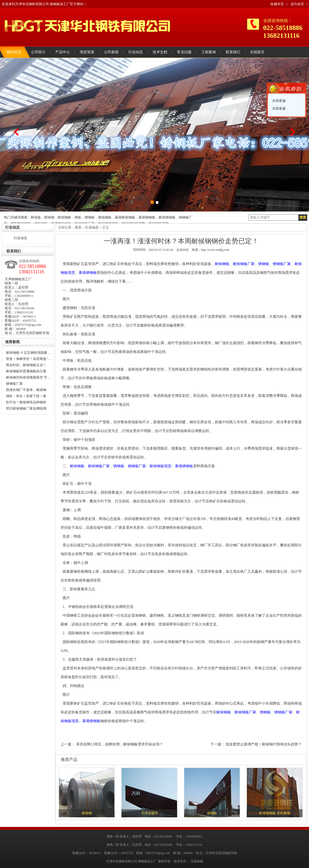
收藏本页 (277, 4)
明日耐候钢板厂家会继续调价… (26, 409)
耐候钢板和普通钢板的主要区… (26, 372)
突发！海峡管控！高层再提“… (29, 359)
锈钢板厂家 (14, 384)
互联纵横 (197, 861)
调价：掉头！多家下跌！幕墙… (26, 397)
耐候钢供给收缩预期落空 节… (28, 377)
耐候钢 (87, 813)
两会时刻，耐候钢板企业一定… (26, 366)
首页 (78, 227)
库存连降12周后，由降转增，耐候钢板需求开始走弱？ (120, 744)
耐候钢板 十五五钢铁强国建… (28, 353)
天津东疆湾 (149, 813)
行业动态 (20, 238)
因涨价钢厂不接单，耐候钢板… (26, 390)
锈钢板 (212, 813)
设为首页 (297, 4)
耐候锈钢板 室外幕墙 (275, 813)
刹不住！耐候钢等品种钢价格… (26, 403)
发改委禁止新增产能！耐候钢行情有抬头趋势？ (264, 744)
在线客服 (279, 101)
